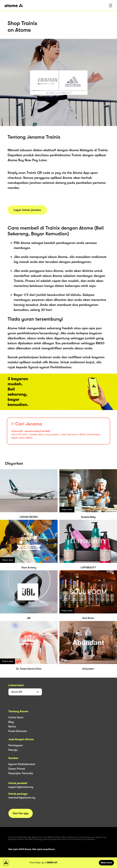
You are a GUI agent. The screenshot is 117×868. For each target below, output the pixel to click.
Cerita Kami (16, 717)
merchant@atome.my (22, 798)
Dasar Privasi (17, 769)
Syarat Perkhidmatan (22, 764)
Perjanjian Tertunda (21, 773)
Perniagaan (16, 745)
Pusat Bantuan (18, 731)
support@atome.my (21, 787)
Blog (11, 722)
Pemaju (13, 750)
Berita (12, 727)
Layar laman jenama (27, 210)
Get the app (21, 813)
